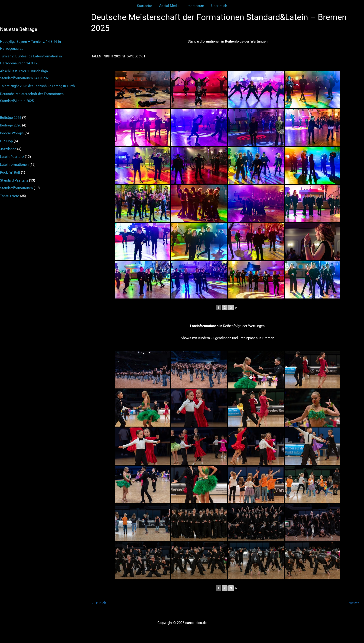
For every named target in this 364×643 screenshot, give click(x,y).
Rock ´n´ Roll (10, 172)
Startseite (145, 6)
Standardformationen (16, 188)
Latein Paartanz (12, 157)
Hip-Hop (6, 141)
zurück (99, 603)
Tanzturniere (10, 196)
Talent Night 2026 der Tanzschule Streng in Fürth (37, 86)
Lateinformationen (14, 165)
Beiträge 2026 (11, 125)
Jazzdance (8, 149)
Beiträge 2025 (11, 118)
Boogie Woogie (12, 133)
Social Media (170, 6)
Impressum (195, 6)
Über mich (219, 6)
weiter (356, 603)
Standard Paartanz (14, 180)
